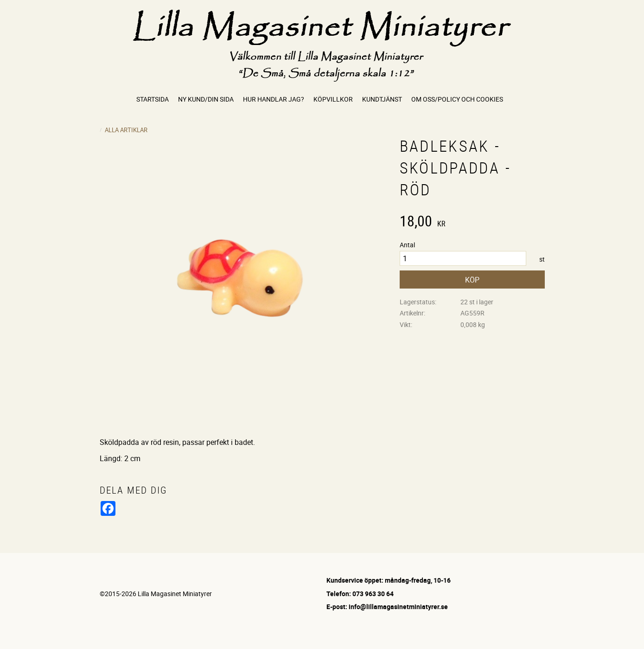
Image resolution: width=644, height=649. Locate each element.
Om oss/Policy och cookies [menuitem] (457, 99)
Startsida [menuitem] (153, 99)
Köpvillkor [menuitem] (333, 99)
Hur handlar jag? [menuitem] (274, 99)
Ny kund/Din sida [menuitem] (206, 99)
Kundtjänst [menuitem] (382, 99)
